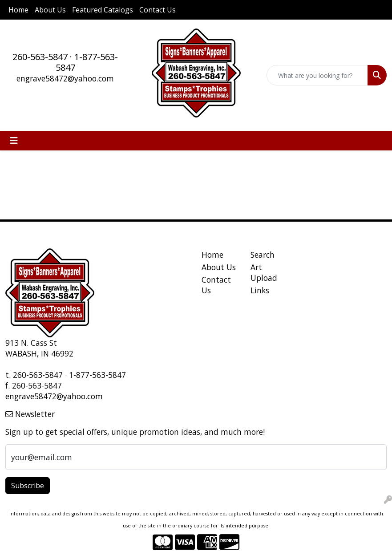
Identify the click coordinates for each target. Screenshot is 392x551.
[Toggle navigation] (14, 141)
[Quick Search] (317, 75)
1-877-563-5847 (87, 62)
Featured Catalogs (103, 10)
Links (260, 290)
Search (263, 255)
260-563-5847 (40, 57)
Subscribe (28, 486)
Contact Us (158, 10)
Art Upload (264, 272)
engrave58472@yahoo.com (65, 78)
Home (18, 10)
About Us (50, 10)
